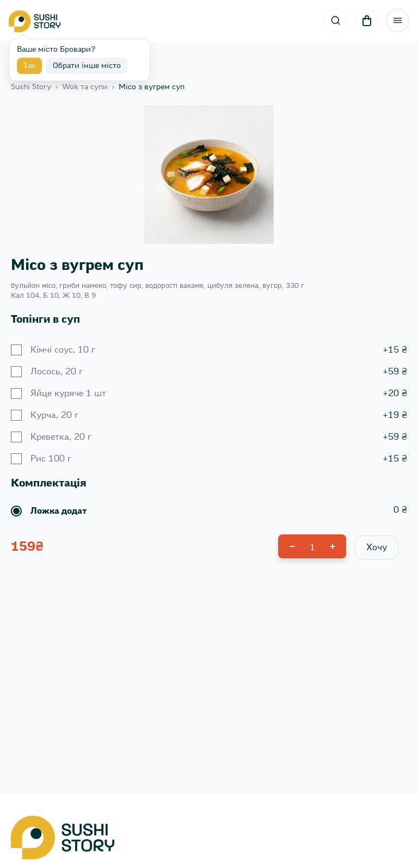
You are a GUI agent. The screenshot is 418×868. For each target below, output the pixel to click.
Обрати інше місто (87, 66)
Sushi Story (31, 87)
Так (29, 66)
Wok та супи (85, 87)
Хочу (377, 547)
